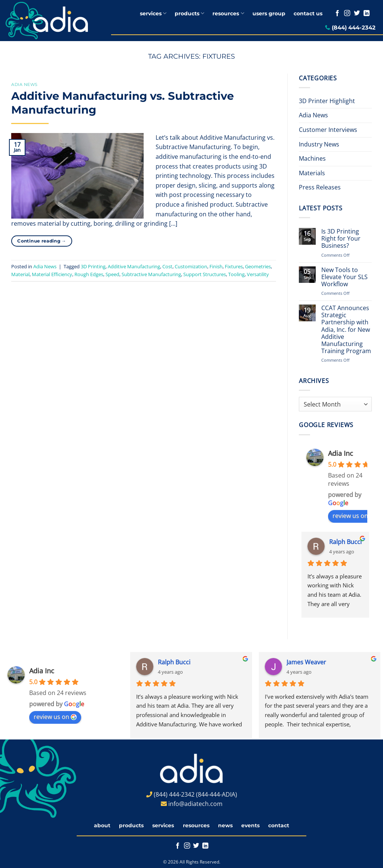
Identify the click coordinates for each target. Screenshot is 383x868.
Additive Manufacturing (134, 266)
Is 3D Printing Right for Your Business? (341, 239)
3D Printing (93, 266)
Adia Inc (341, 453)
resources (228, 13)
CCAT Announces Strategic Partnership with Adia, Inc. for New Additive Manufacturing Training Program (346, 330)
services (153, 13)
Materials (312, 173)
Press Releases (320, 187)
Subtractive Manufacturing (151, 274)
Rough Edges (89, 274)
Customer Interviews (328, 130)
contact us (308, 13)
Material (20, 274)
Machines (312, 158)
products (189, 13)
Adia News (24, 84)
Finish (216, 266)
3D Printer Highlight (327, 101)
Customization (191, 266)
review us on (354, 516)
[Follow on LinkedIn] (367, 13)
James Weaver (306, 662)
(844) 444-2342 (354, 28)
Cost (167, 266)
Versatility (258, 274)
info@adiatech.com (195, 804)
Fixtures (234, 266)
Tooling (236, 274)
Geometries (258, 266)
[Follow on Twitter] (357, 13)
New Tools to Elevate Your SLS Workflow (344, 277)
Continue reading (42, 241)
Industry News (319, 144)
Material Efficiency (52, 274)
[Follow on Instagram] (347, 13)
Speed (112, 274)
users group (269, 13)
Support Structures (205, 274)
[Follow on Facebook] (337, 13)
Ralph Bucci (345, 542)
